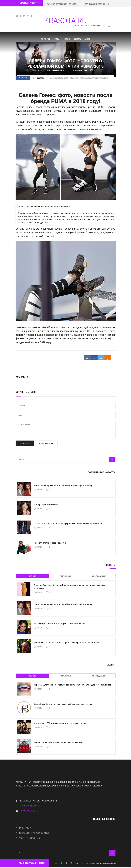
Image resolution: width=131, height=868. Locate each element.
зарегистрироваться (94, 26)
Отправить (25, 444)
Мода (57, 39)
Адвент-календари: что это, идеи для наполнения (58, 743)
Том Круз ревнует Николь (46, 505)
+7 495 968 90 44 (30, 806)
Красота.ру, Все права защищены (103, 864)
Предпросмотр (46, 444)
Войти (77, 26)
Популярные (66, 577)
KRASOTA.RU (65, 21)
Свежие (32, 577)
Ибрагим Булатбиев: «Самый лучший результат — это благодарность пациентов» (73, 685)
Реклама (25, 828)
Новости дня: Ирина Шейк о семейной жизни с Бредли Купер (63, 486)
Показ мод (46, 39)
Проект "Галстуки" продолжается (50, 543)
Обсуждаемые (99, 577)
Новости (77, 39)
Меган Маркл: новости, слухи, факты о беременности (60, 624)
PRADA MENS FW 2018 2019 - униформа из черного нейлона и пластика (68, 524)
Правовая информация (35, 833)
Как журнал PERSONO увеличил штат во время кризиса (61, 724)
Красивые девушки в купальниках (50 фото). (63, 4)
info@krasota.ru (29, 811)
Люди (88, 39)
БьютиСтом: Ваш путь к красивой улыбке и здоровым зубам (63, 704)
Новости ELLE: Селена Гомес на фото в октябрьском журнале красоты (68, 643)
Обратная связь (30, 838)
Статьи (67, 39)
